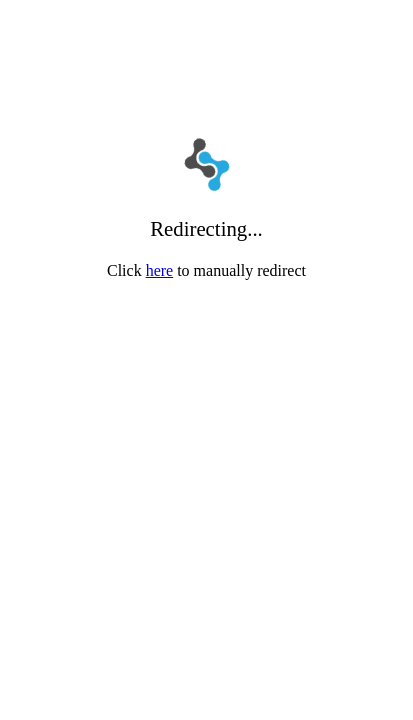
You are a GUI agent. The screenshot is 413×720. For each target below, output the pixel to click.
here (160, 270)
